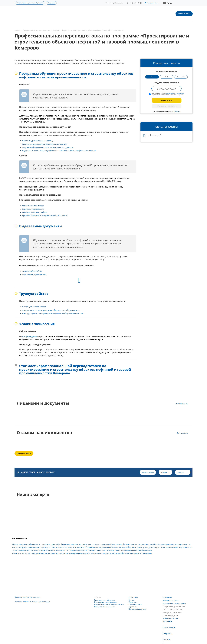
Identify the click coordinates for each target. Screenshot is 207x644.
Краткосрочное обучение (105, 600)
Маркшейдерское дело (131, 547)
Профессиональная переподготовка (109, 604)
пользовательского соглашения (174, 93)
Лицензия (51, 3)
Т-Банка (177, 111)
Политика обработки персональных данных (32, 602)
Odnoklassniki (169, 627)
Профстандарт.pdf (154, 135)
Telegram (167, 633)
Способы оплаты (135, 604)
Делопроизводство (35, 550)
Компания (133, 597)
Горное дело (147, 547)
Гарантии (132, 607)
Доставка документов (137, 609)
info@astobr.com (170, 618)
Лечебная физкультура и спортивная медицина (91, 553)
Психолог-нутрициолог (58, 553)
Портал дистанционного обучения (30, 3)
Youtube (166, 639)
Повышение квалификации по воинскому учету (35, 544)
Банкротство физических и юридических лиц (132, 544)
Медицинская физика (142, 553)
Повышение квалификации (106, 602)
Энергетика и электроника (165, 547)
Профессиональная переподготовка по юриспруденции (84, 544)
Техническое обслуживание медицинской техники (96, 547)
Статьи (131, 600)
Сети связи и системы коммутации (110, 550)
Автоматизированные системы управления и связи (69, 550)
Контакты (167, 597)
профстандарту (30, 336)
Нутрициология (40, 553)
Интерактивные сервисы (104, 607)
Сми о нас (133, 602)
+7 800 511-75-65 (136, 3)
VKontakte (167, 621)
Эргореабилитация (123, 553)
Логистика (22, 550)
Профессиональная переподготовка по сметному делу (47, 547)
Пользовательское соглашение (27, 597)
